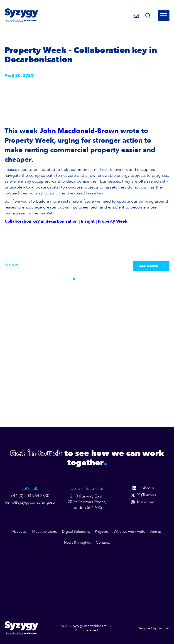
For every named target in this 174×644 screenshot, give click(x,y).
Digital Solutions (75, 532)
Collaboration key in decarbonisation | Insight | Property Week (66, 221)
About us (19, 532)
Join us (156, 532)
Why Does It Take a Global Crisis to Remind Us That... (87, 344)
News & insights (77, 542)
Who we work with (129, 532)
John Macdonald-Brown (79, 131)
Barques (164, 628)
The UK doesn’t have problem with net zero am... (141, 347)
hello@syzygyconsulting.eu (30, 502)
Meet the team (44, 532)
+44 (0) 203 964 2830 (30, 496)
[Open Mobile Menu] (164, 16)
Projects (101, 532)
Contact (102, 542)
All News (152, 266)
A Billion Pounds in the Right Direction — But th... (29, 347)
